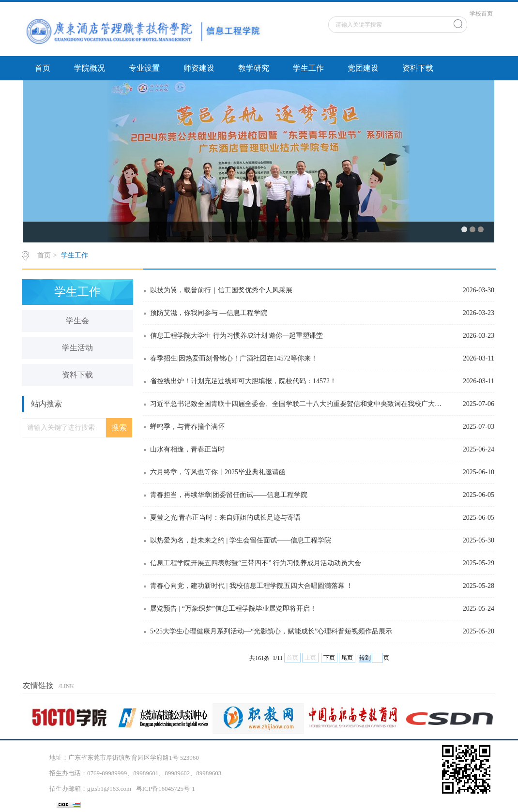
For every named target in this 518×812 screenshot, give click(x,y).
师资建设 (199, 68)
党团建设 (363, 68)
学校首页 (481, 14)
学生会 (77, 321)
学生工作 (308, 68)
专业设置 (144, 68)
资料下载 (418, 68)
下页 (329, 658)
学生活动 (77, 348)
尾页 (347, 658)
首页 (43, 68)
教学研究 (254, 68)
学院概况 (90, 68)
